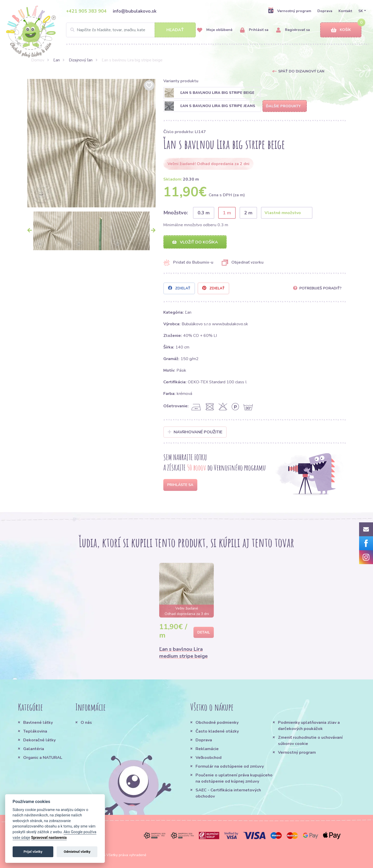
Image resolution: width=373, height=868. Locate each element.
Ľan (57, 60)
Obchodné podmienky (217, 723)
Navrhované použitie (195, 432)
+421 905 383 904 (86, 11)
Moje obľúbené (215, 30)
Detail (204, 632)
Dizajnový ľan (81, 60)
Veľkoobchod (209, 758)
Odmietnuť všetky (77, 852)
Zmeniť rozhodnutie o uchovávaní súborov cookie (310, 741)
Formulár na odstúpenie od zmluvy (230, 766)
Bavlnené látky (38, 723)
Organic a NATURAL (43, 758)
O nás (86, 723)
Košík (341, 30)
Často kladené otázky (217, 731)
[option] (91, 143)
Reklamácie (207, 749)
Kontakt (345, 11)
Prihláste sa (180, 485)
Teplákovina (35, 731)
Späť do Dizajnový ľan (301, 71)
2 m (248, 213)
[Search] (131, 30)
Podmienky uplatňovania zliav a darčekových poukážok (309, 726)
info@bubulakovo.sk (135, 11)
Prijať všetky (33, 852)
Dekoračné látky (39, 740)
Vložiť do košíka (195, 242)
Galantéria (34, 749)
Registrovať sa (293, 30)
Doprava (325, 11)
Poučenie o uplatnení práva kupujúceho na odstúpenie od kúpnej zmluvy (234, 778)
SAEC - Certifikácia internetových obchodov (228, 793)
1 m (227, 213)
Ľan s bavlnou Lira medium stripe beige (183, 653)
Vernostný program (290, 11)
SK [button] (361, 11)
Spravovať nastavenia (49, 838)
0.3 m (204, 213)
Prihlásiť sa (254, 30)
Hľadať (175, 30)
